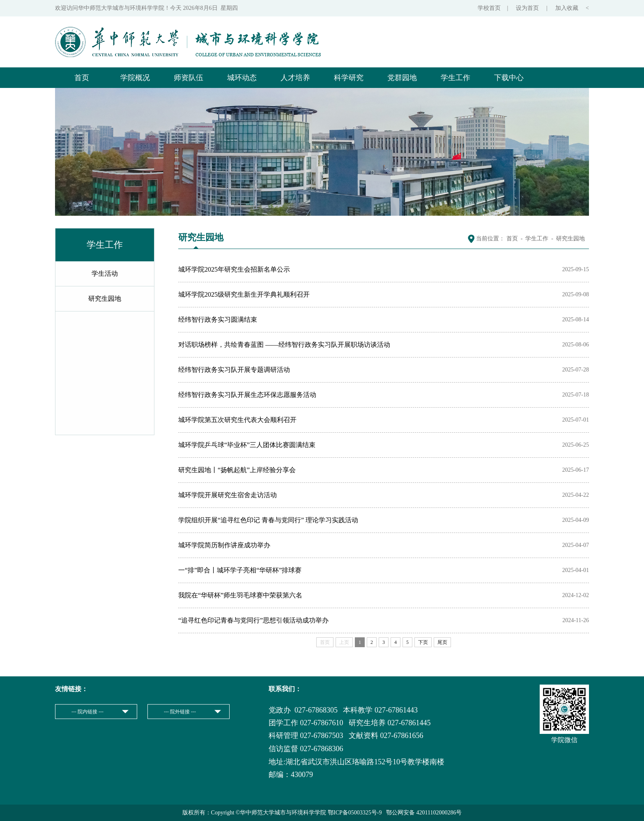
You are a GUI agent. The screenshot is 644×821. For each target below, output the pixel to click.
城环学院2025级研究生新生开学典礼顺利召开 (244, 294)
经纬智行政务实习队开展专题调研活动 (234, 370)
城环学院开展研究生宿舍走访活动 (228, 495)
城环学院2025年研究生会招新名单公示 (234, 269)
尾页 (442, 642)
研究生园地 (105, 299)
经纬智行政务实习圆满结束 (218, 319)
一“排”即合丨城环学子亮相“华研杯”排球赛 (240, 570)
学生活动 (105, 273)
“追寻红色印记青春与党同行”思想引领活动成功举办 (253, 620)
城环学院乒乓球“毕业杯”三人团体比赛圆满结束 (247, 445)
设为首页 (528, 8)
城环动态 (242, 78)
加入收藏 (568, 8)
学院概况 (135, 78)
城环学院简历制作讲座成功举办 (224, 545)
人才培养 (295, 78)
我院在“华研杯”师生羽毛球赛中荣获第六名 (240, 595)
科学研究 (349, 78)
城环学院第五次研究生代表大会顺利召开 (237, 420)
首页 (82, 78)
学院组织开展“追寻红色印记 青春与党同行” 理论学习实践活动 (268, 520)
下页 (423, 642)
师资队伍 (189, 78)
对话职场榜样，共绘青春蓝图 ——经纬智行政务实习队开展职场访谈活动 (284, 345)
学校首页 (489, 8)
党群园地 (402, 78)
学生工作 (455, 78)
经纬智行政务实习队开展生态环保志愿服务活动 (247, 395)
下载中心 (509, 78)
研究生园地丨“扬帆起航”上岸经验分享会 (237, 470)
